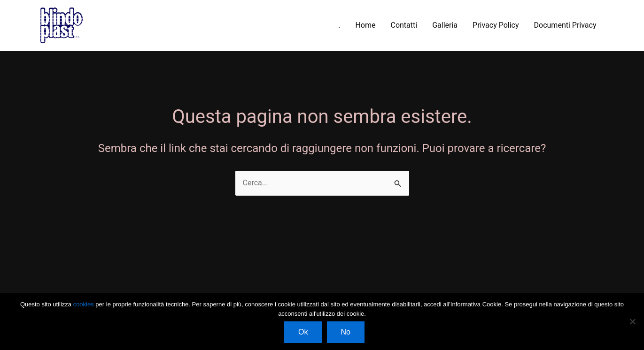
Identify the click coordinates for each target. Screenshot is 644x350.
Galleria (445, 25)
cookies (85, 304)
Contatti (404, 25)
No (346, 332)
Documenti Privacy (565, 25)
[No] (632, 321)
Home (365, 25)
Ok (303, 332)
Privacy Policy (496, 25)
